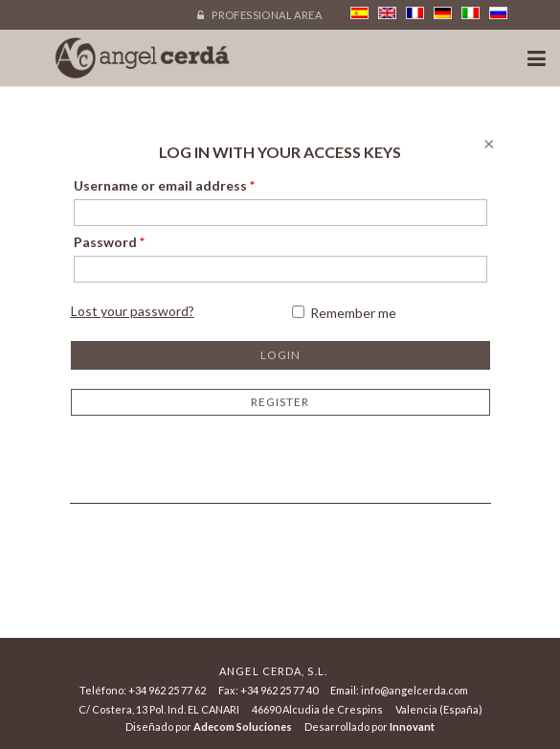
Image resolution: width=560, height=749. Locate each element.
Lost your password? (133, 311)
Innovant (412, 726)
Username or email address (164, 185)
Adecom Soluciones (243, 726)
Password (109, 242)
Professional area (259, 15)
